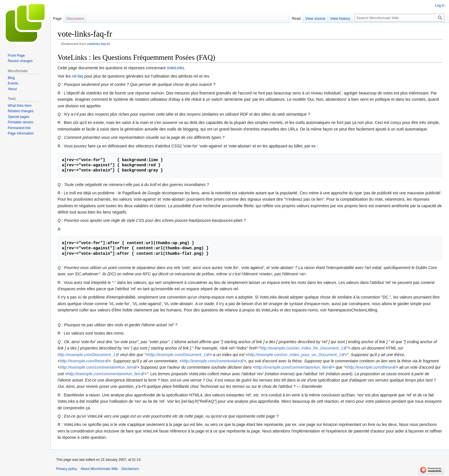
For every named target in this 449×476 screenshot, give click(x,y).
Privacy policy (67, 469)
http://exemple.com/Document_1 (177, 355)
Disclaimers (130, 469)
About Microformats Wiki (99, 469)
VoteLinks (175, 68)
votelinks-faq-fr (98, 44)
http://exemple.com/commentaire (211, 361)
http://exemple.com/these (82, 361)
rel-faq (78, 76)
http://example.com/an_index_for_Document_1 (302, 348)
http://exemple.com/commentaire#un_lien (97, 367)
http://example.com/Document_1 (86, 355)
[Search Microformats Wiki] (399, 18)
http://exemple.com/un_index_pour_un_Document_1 (295, 355)
